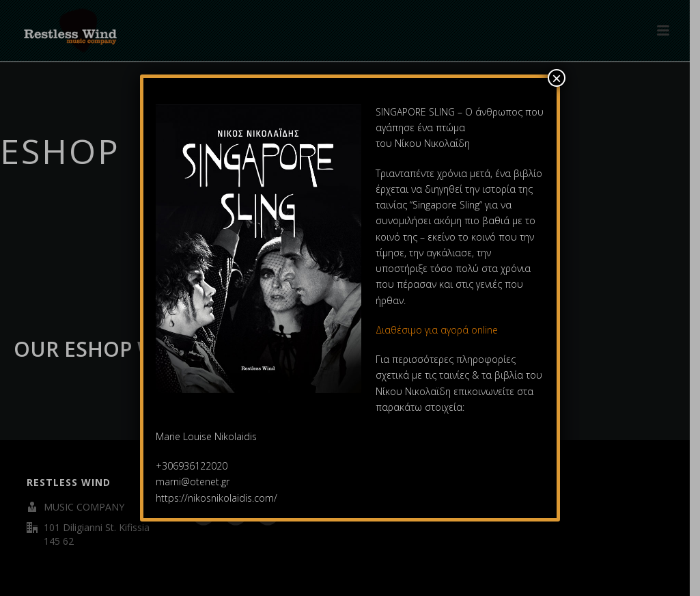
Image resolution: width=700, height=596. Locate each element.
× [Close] (557, 78)
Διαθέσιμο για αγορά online (438, 330)
